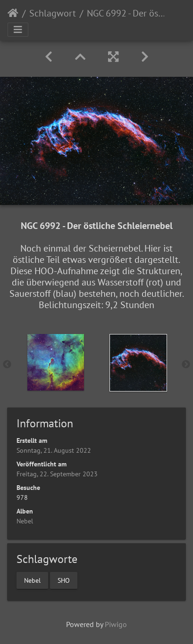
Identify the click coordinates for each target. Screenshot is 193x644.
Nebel (25, 521)
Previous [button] (7, 365)
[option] (55, 362)
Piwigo (116, 624)
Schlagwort (53, 13)
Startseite (13, 13)
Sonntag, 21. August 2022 (54, 450)
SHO (64, 580)
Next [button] (186, 365)
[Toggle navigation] (18, 30)
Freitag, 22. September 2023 (57, 474)
